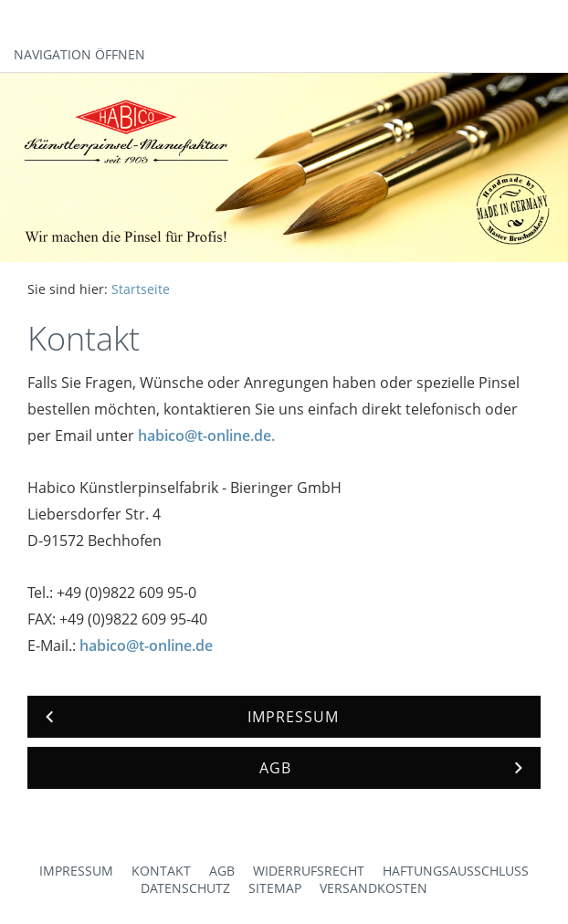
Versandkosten (373, 888)
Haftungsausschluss (456, 871)
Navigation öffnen (79, 54)
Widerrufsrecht (309, 871)
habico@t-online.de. (206, 436)
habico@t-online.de (146, 646)
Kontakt (161, 871)
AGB (222, 871)
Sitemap (275, 888)
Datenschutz (185, 888)
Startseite (141, 289)
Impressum (76, 871)
